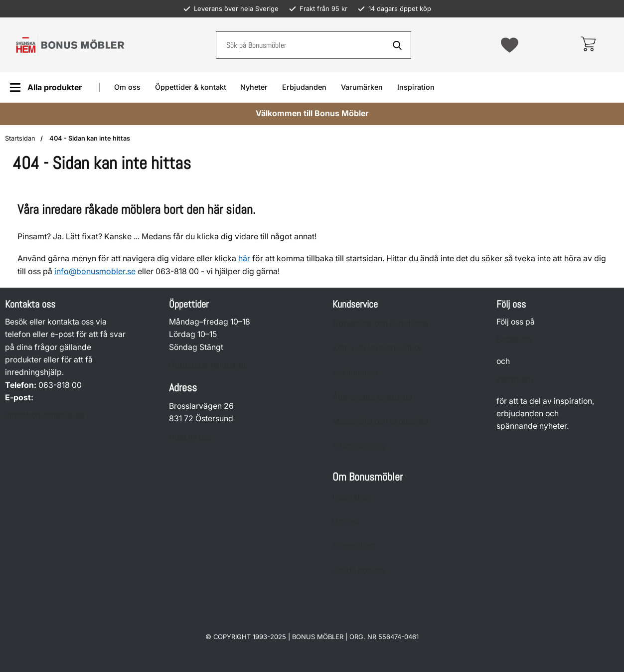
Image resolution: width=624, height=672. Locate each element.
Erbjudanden (304, 87)
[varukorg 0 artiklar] (588, 45)
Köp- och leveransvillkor (377, 348)
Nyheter (254, 87)
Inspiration (416, 87)
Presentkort (354, 546)
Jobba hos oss (359, 570)
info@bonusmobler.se (95, 271)
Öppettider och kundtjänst (380, 323)
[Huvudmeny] (46, 87)
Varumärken (362, 87)
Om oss (127, 87)
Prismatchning (359, 445)
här (244, 258)
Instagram (515, 379)
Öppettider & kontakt (191, 87)
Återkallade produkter (373, 397)
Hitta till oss (190, 436)
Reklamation (355, 372)
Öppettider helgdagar (209, 365)
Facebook (515, 340)
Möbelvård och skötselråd (380, 421)
